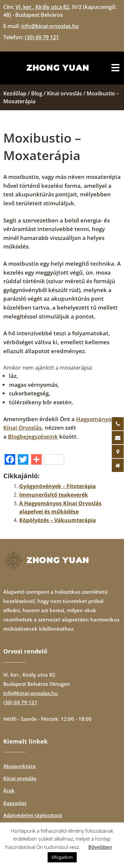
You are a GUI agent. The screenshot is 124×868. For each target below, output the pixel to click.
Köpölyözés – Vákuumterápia (58, 520)
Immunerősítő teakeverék (54, 495)
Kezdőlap (15, 93)
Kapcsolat (15, 803)
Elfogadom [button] (62, 857)
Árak (9, 790)
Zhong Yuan (58, 68)
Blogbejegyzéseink (33, 436)
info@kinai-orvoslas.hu (31, 693)
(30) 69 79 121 (20, 702)
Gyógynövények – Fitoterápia (58, 486)
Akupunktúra (20, 766)
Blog (37, 93)
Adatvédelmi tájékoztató (33, 815)
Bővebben (100, 847)
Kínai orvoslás (64, 93)
